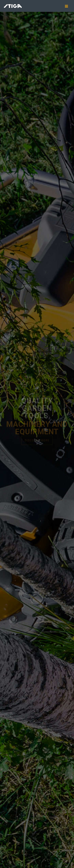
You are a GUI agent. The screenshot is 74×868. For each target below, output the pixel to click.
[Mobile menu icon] (68, 6)
